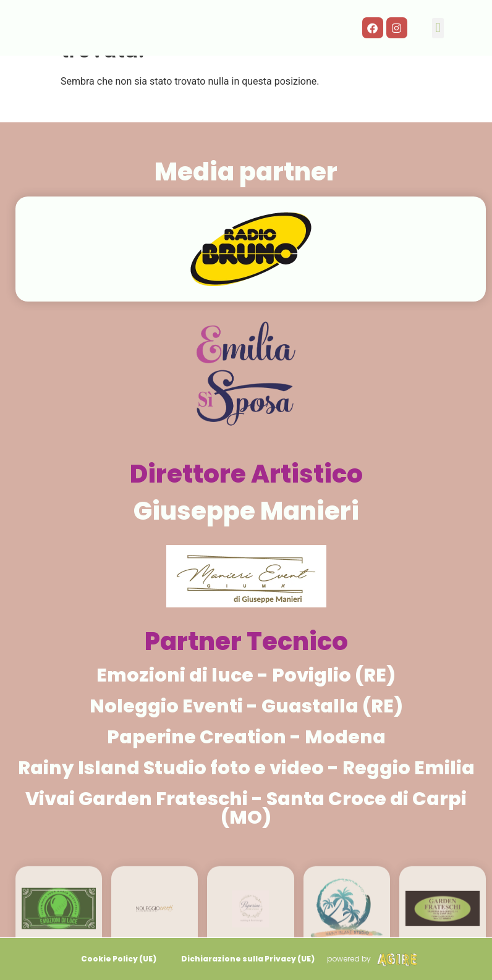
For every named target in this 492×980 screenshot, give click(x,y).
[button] (438, 28)
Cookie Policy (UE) (119, 959)
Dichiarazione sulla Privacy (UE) (248, 959)
